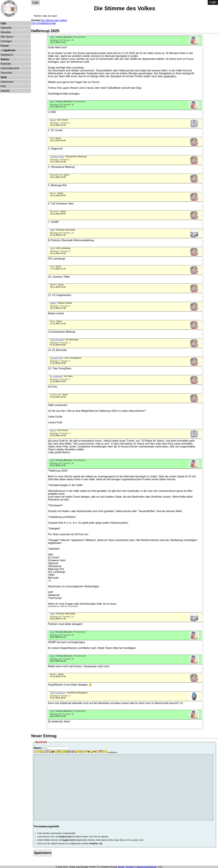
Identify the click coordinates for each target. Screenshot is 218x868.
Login (35, 2)
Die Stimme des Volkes (54, 20)
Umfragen (6, 41)
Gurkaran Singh (57, 157)
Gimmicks (6, 73)
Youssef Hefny (56, 358)
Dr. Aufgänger (56, 376)
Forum (5, 46)
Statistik (5, 91)
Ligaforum (9, 50)
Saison (5, 59)
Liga (3, 23)
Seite (4, 77)
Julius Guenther (57, 340)
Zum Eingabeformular (44, 23)
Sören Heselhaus (58, 693)
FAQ (3, 86)
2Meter (53, 303)
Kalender (6, 64)
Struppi (121, 867)
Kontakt (130, 867)
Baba (52, 230)
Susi (52, 37)
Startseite (6, 28)
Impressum (7, 82)
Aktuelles (6, 32)
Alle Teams (7, 37)
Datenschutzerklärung (146, 867)
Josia (52, 248)
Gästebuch (7, 55)
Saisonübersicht (10, 68)
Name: (38, 748)
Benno (53, 120)
